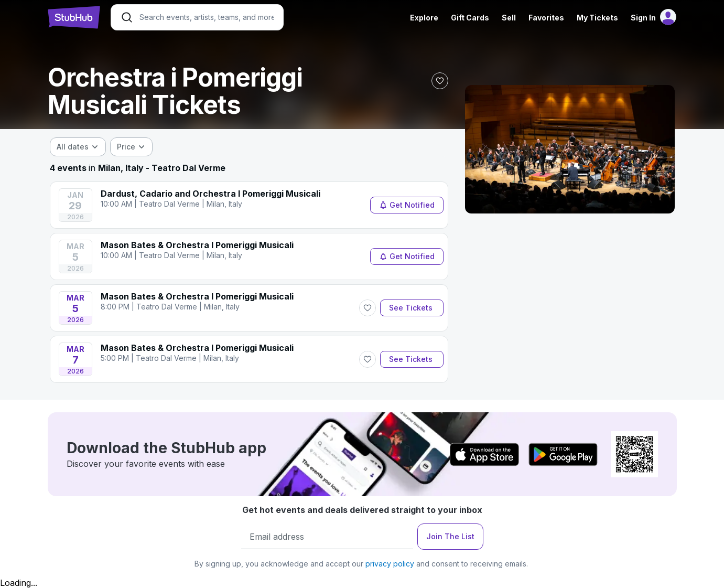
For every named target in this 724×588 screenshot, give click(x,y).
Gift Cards (470, 18)
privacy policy (390, 564)
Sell (509, 18)
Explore (424, 18)
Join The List (450, 536)
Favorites (546, 18)
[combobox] (78, 147)
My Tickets (597, 18)
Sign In (643, 18)
